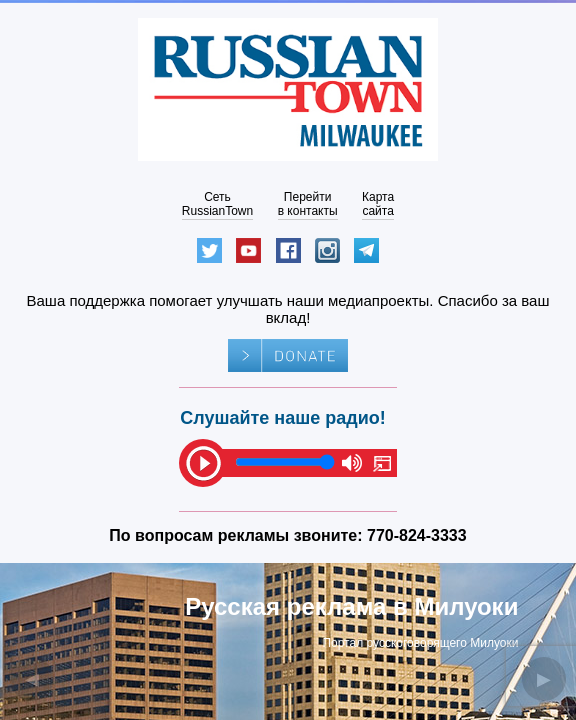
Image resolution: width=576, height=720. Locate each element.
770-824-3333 (417, 535)
